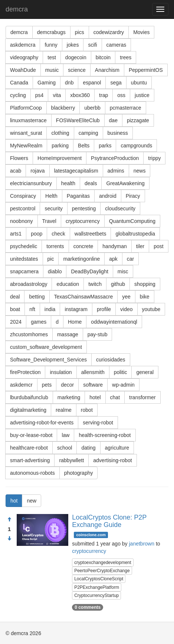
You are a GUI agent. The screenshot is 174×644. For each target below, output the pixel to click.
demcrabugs (51, 32)
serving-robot (98, 423)
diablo (55, 271)
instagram (76, 309)
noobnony (22, 221)
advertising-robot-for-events (42, 423)
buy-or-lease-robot (31, 435)
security (53, 208)
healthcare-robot (29, 448)
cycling (18, 95)
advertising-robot (112, 460)
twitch (95, 284)
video (126, 309)
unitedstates (24, 259)
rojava (37, 171)
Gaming (47, 83)
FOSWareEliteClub (78, 120)
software (93, 385)
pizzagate (138, 120)
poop (37, 234)
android (108, 196)
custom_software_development (46, 347)
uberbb (92, 108)
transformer (142, 397)
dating (88, 448)
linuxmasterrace (28, 120)
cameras (116, 45)
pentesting (84, 208)
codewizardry (109, 32)
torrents (55, 246)
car (130, 259)
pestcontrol (23, 208)
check (58, 234)
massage (68, 334)
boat (15, 309)
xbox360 (80, 95)
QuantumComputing (132, 221)
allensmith (93, 372)
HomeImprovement (60, 158)
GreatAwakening (125, 183)
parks (105, 146)
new (32, 501)
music (52, 70)
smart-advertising (30, 460)
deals (91, 183)
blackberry (63, 108)
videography (24, 57)
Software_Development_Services (48, 360)
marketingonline (81, 259)
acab (16, 171)
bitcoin (103, 57)
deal (15, 297)
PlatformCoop (26, 108)
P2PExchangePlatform (97, 587)
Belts (84, 146)
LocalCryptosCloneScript (99, 579)
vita (57, 95)
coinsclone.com (91, 535)
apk (113, 259)
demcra (17, 9)
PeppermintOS (146, 70)
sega (116, 83)
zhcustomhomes (29, 334)
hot (14, 501)
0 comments (88, 607)
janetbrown (142, 544)
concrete (83, 246)
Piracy (133, 196)
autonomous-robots (32, 473)
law (65, 435)
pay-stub (98, 334)
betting (37, 297)
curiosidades (111, 360)
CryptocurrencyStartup (96, 595)
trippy (154, 158)
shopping (145, 284)
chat (115, 397)
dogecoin (76, 57)
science (77, 70)
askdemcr (21, 385)
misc (123, 271)
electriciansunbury (31, 183)
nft (32, 309)
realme (64, 410)
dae (113, 120)
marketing (69, 397)
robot (87, 410)
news (140, 171)
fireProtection (25, 372)
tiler (140, 246)
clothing (60, 133)
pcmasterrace (126, 108)
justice (142, 95)
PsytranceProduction (115, 158)
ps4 (40, 95)
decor (67, 385)
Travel (49, 221)
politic (121, 372)
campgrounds (136, 146)
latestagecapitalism (76, 171)
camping (88, 133)
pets (47, 385)
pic (51, 259)
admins (116, 171)
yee (126, 297)
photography (79, 473)
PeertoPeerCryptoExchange (102, 571)
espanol (92, 83)
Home (75, 322)
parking (60, 146)
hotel (95, 397)
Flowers (19, 158)
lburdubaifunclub (29, 397)
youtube (151, 309)
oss (121, 95)
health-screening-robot (105, 435)
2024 (16, 322)
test (52, 57)
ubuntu (139, 83)
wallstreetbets (91, 234)
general (145, 372)
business (118, 133)
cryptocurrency (83, 221)
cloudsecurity (120, 208)
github (118, 284)
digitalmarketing (28, 410)
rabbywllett (71, 460)
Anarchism (107, 70)
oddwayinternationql (114, 322)
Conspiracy (23, 196)
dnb (69, 83)
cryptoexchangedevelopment (103, 563)
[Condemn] (9, 539)
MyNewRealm (26, 146)
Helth (51, 196)
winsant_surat (26, 133)
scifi (92, 45)
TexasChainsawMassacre (84, 297)
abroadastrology (29, 284)
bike (145, 297)
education (68, 284)
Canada (19, 83)
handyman (114, 246)
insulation (61, 372)
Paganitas (78, 196)
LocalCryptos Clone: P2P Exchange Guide (109, 521)
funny (51, 45)
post (158, 246)
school (65, 448)
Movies (141, 32)
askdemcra (23, 45)
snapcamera (24, 271)
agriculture (117, 448)
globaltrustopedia (135, 234)
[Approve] (9, 520)
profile (104, 309)
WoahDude (23, 70)
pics (80, 32)
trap (104, 95)
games (39, 322)
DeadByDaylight (89, 271)
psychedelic (24, 246)
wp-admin (123, 385)
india (50, 309)
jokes (73, 45)
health (68, 183)
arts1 (16, 234)
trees (126, 57)
